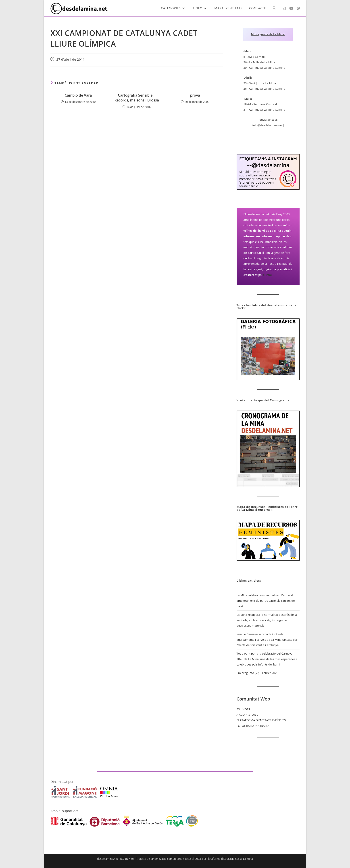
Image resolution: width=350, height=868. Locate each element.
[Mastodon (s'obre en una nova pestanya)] (298, 8)
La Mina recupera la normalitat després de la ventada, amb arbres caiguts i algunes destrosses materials (267, 620)
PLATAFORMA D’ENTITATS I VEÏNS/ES (261, 720)
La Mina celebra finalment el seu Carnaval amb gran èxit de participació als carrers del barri (266, 601)
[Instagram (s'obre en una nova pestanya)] (284, 8)
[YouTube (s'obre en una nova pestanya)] (291, 8)
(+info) (268, 275)
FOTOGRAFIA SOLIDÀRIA (253, 726)
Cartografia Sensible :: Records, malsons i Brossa (137, 98)
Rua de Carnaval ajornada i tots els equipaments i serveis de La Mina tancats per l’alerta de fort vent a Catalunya (267, 640)
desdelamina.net (107, 859)
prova (195, 95)
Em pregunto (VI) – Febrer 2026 (257, 673)
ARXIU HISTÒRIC (248, 715)
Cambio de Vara (78, 95)
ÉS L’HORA (244, 709)
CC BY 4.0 (127, 859)
